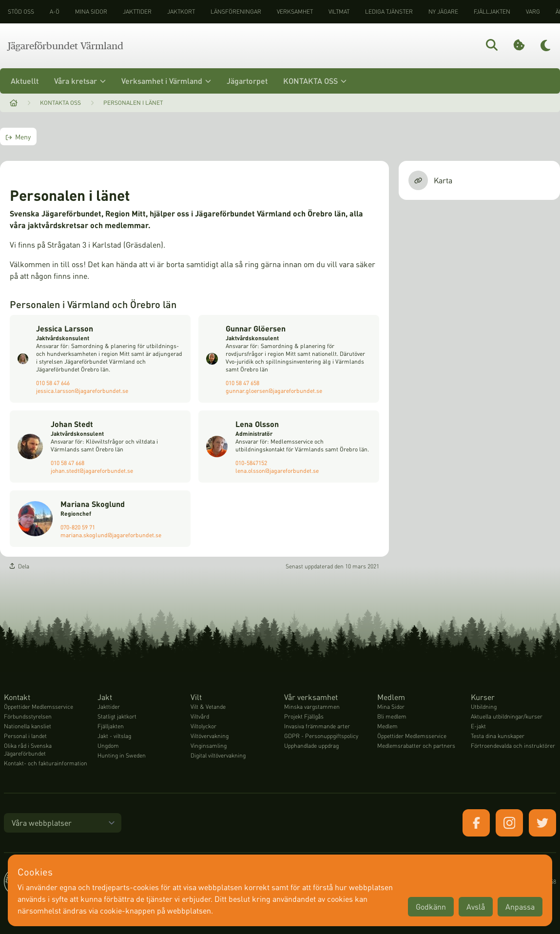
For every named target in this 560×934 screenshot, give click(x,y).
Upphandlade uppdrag (311, 746)
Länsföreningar (236, 11)
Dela (19, 566)
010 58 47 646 (53, 383)
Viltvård (200, 716)
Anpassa (520, 906)
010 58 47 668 (68, 463)
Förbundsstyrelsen (28, 716)
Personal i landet (25, 736)
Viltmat (339, 11)
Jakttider (137, 11)
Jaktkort (181, 11)
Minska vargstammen (312, 707)
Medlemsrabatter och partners (416, 746)
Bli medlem (392, 716)
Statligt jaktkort (117, 716)
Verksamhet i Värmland (166, 81)
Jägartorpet (247, 81)
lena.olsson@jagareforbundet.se (277, 471)
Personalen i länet (133, 103)
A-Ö (55, 11)
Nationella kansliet (28, 726)
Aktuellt (25, 81)
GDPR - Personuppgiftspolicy (321, 736)
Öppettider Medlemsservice (39, 707)
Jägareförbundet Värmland (66, 46)
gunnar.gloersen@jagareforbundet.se (274, 391)
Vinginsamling (209, 746)
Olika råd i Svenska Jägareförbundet (28, 749)
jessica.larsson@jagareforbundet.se (82, 391)
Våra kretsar (80, 81)
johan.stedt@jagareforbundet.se (92, 471)
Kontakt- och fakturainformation (46, 763)
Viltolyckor (203, 726)
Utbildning (484, 707)
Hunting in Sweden (122, 755)
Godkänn (431, 906)
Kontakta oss (60, 103)
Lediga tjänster (389, 11)
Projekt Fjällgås (304, 716)
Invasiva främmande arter (317, 726)
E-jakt (478, 726)
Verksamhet (295, 11)
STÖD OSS (21, 11)
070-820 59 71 (78, 527)
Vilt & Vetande (208, 707)
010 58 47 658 (242, 383)
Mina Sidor (391, 707)
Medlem (387, 726)
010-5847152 (251, 463)
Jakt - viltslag (114, 736)
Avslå (476, 906)
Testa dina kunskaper (498, 736)
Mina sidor (91, 11)
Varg (533, 11)
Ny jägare (443, 11)
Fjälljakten (492, 11)
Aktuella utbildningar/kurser (507, 716)
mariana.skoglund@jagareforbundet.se (111, 535)
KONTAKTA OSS (315, 81)
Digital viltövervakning (218, 755)
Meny (18, 136)
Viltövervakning (210, 736)
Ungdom (108, 746)
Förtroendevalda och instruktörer (513, 746)
